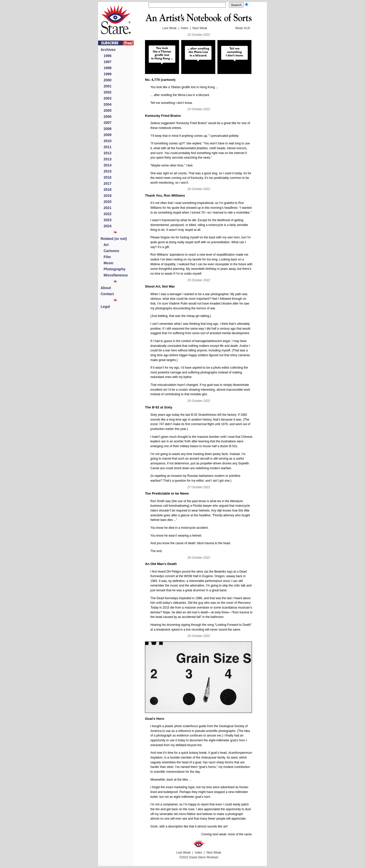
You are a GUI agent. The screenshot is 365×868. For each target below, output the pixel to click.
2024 (106, 226)
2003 (106, 98)
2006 (106, 117)
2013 (106, 159)
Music (107, 263)
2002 (106, 92)
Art (105, 245)
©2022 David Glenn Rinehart (199, 857)
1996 (106, 56)
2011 (106, 147)
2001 (106, 86)
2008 (106, 129)
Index (184, 28)
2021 (106, 208)
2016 (106, 177)
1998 (106, 68)
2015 (106, 171)
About (106, 288)
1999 (106, 74)
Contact (107, 294)
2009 (106, 135)
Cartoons (110, 251)
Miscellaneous (114, 275)
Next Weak (200, 28)
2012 (106, 153)
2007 (106, 123)
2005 (106, 110)
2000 (106, 80)
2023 (106, 220)
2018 (106, 190)
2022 (106, 214)
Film (106, 257)
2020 (106, 202)
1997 (106, 62)
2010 (106, 141)
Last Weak (169, 28)
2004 (106, 104)
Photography (113, 269)
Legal (105, 307)
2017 (106, 183)
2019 (106, 196)
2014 (106, 165)
